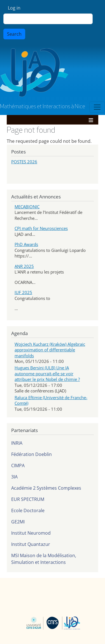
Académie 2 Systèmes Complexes (46, 488)
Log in (14, 8)
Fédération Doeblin (32, 454)
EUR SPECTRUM (28, 499)
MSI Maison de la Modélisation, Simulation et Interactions (44, 559)
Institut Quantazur (31, 544)
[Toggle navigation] (97, 107)
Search (14, 34)
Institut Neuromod (31, 533)
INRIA (17, 443)
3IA (14, 477)
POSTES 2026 (24, 162)
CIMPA (18, 466)
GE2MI (18, 522)
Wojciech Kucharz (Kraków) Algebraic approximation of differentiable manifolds (50, 350)
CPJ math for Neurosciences (41, 228)
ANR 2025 (24, 266)
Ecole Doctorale (28, 510)
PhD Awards (26, 244)
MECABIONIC (27, 207)
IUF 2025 (23, 292)
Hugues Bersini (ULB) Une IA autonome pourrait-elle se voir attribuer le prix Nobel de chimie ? (47, 373)
